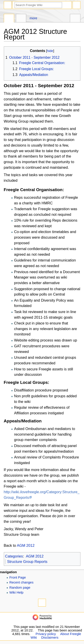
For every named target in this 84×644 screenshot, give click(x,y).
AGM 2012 (26, 545)
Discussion (21, 19)
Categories (14, 556)
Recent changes (22, 582)
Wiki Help (16, 592)
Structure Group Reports (27, 562)
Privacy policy (46, 634)
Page (9, 19)
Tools (75, 19)
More (33, 18)
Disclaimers (50, 638)
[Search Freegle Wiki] (38, 5)
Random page (20, 588)
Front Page (18, 577)
